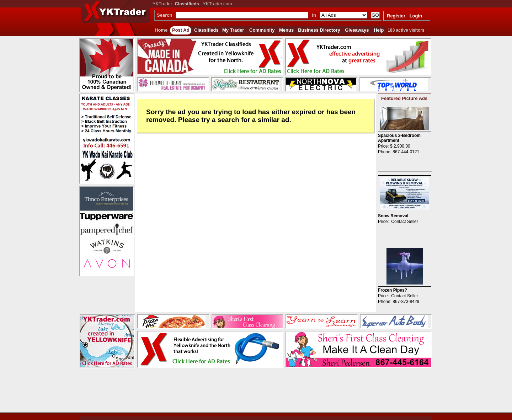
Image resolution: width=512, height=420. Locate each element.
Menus (286, 30)
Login (416, 16)
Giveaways (357, 30)
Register (396, 16)
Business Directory (319, 30)
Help (379, 30)
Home (161, 30)
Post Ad (181, 30)
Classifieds (206, 30)
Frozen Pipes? (393, 290)
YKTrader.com (217, 4)
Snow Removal (393, 216)
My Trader (233, 30)
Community (262, 30)
